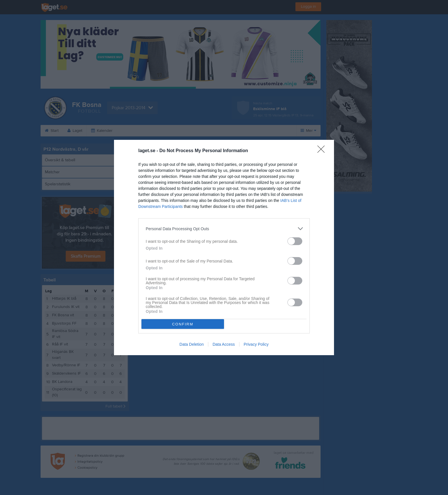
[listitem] (224, 229)
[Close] (323, 151)
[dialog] (224, 247)
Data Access (224, 344)
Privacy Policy (256, 344)
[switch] (295, 241)
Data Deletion (192, 344)
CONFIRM (183, 324)
